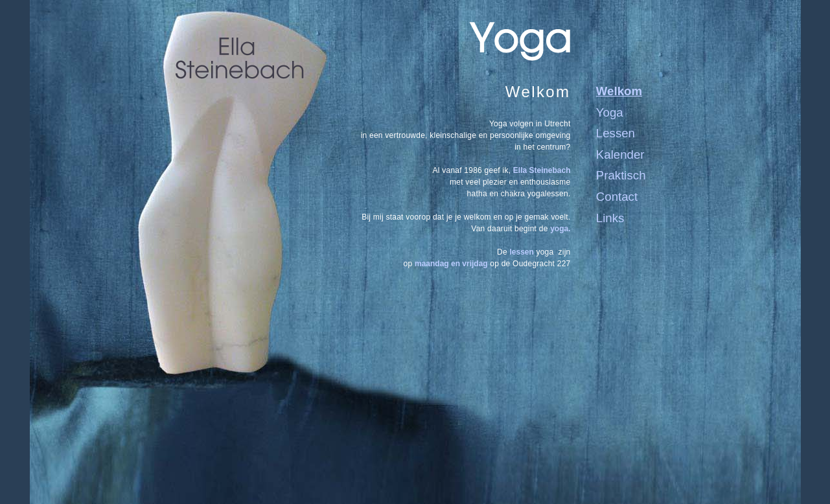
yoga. (560, 229)
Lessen (616, 133)
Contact (617, 197)
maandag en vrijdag (451, 264)
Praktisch (621, 175)
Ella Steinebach (542, 170)
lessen (521, 252)
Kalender (620, 155)
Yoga (610, 112)
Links (610, 218)
